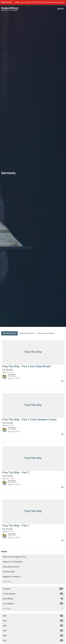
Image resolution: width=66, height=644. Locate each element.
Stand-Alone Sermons (11, 567)
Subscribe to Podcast (46, 333)
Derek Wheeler (33, 599)
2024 (33, 626)
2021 (33, 640)
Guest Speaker (33, 603)
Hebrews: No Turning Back (13, 562)
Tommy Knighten (33, 594)
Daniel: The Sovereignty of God (14, 557)
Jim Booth (33, 589)
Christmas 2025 (9, 572)
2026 (33, 616)
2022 (33, 636)
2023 (33, 631)
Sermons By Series (27, 333)
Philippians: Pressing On (12, 577)
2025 (33, 621)
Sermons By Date (9, 333)
